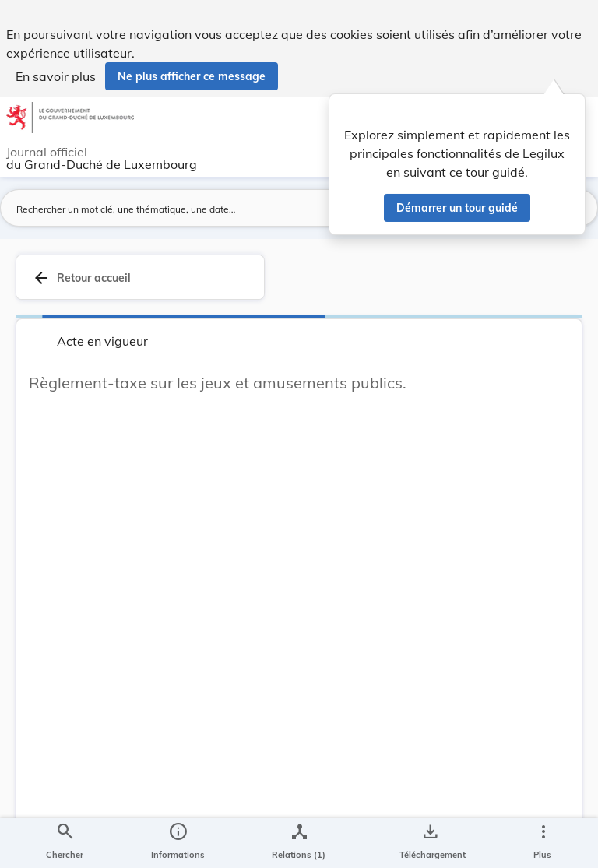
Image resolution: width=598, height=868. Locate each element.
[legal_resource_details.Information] (178, 843)
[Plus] (543, 843)
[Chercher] (65, 843)
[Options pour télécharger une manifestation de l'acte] (429, 843)
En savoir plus (56, 76)
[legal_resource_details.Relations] (299, 843)
